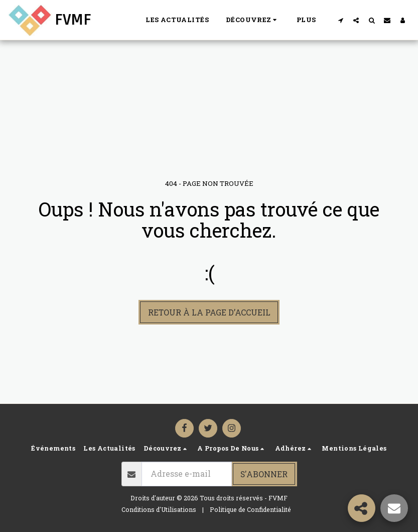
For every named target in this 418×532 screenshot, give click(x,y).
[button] (253, 20)
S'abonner (264, 474)
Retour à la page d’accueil (209, 312)
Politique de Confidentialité (250, 509)
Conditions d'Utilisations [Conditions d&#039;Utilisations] (159, 509)
